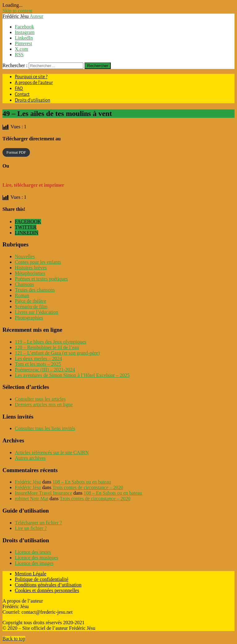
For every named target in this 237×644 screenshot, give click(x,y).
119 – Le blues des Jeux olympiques (50, 342)
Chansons (24, 284)
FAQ (19, 88)
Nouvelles (25, 256)
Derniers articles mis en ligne (44, 405)
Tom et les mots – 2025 (38, 364)
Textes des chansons (35, 290)
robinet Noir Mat (31, 499)
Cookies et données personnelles (47, 590)
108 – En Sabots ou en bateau (82, 482)
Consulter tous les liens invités (45, 428)
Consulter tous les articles (40, 399)
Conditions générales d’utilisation (48, 585)
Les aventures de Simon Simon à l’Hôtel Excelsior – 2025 (72, 375)
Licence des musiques (36, 558)
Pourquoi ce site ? (31, 77)
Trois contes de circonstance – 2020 (88, 487)
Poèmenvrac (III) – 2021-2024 (45, 370)
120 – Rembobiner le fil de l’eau (47, 347)
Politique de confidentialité (42, 579)
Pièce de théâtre (30, 301)
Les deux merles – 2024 (38, 358)
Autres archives (30, 458)
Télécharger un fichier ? (38, 523)
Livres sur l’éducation (36, 312)
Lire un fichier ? (31, 528)
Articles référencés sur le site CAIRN (52, 452)
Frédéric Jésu (28, 482)
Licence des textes (33, 552)
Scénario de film (31, 307)
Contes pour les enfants (38, 262)
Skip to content (17, 11)
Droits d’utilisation (33, 100)
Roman (22, 295)
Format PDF (16, 152)
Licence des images (34, 563)
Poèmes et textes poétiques (41, 279)
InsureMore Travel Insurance (44, 493)
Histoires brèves (31, 268)
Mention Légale (31, 574)
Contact (22, 94)
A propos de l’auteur (34, 83)
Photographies (29, 318)
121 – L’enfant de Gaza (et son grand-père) (57, 353)
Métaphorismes (30, 273)
